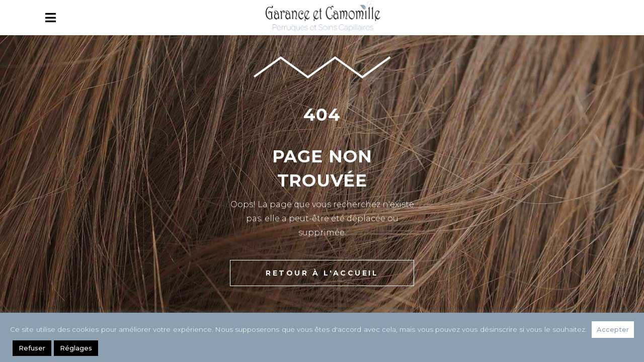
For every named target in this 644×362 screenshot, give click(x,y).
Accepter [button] (613, 329)
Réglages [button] (76, 348)
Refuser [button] (32, 348)
